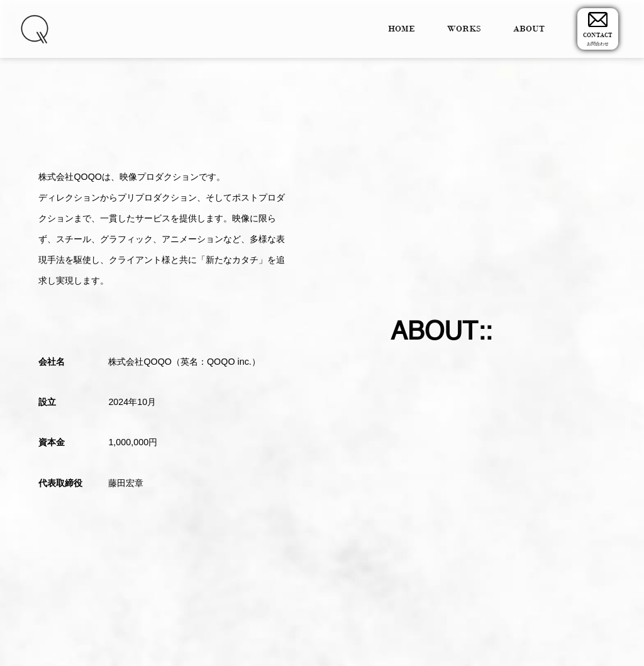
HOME (402, 29)
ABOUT (529, 29)
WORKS (464, 29)
